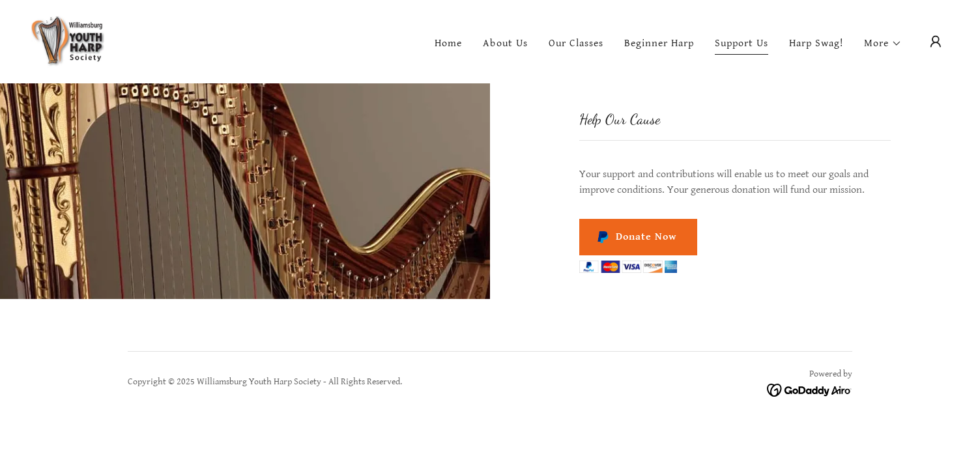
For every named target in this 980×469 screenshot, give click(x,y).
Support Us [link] (742, 43)
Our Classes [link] (576, 43)
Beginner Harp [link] (659, 43)
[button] (883, 44)
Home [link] (448, 43)
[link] (68, 41)
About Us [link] (505, 43)
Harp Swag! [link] (816, 43)
